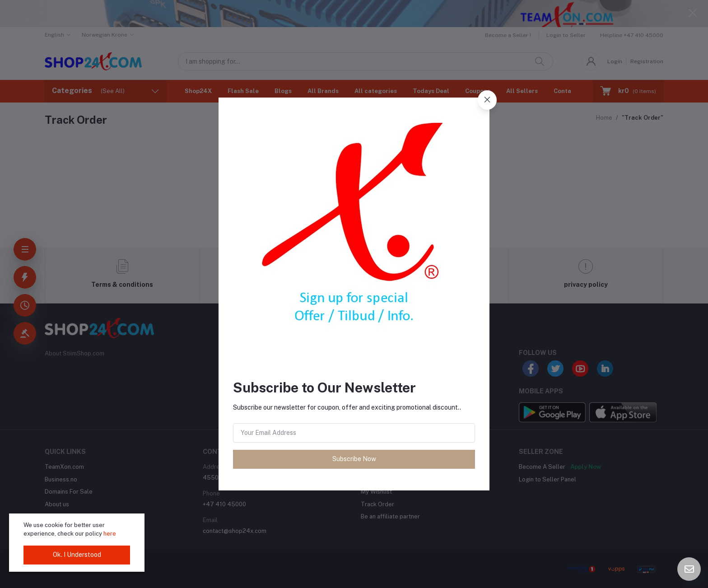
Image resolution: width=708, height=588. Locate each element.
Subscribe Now (354, 459)
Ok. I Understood (77, 555)
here (110, 534)
